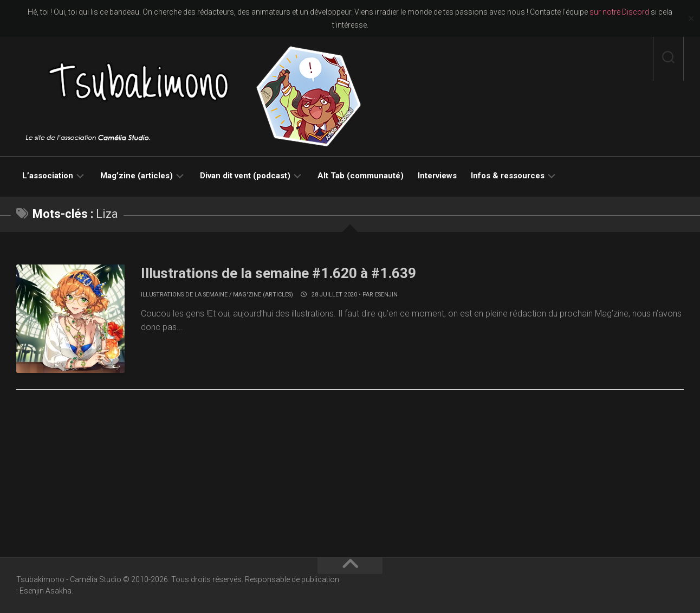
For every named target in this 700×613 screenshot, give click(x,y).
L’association (48, 176)
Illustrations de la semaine (184, 295)
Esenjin (386, 295)
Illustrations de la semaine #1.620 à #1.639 (279, 273)
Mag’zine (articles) (137, 176)
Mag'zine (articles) (263, 295)
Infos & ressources (508, 176)
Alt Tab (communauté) (361, 176)
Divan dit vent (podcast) (245, 176)
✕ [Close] (691, 19)
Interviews (437, 176)
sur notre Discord (619, 12)
